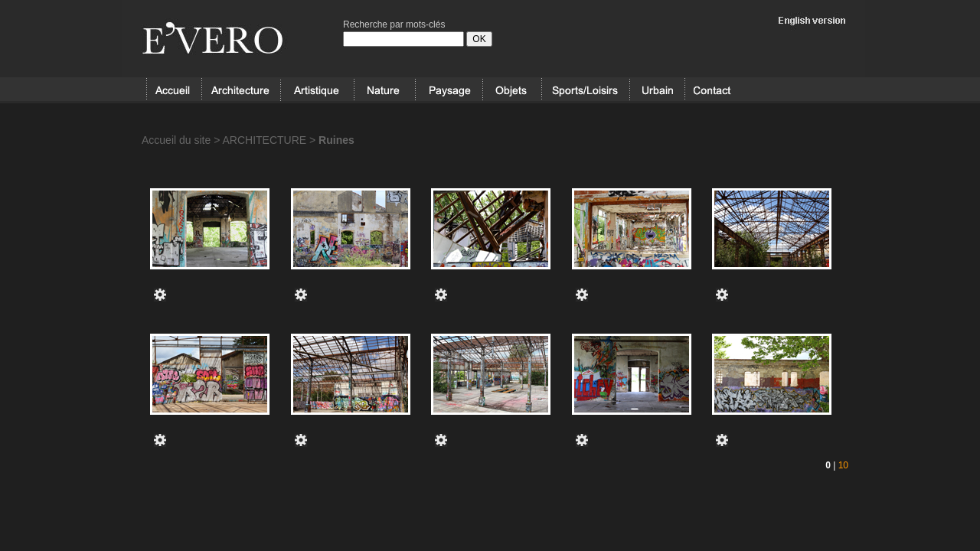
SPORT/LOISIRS (586, 90)
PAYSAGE (449, 90)
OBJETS (512, 90)
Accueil (174, 90)
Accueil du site (176, 140)
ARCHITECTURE (241, 90)
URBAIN (657, 90)
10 (843, 465)
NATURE (384, 90)
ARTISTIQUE (317, 90)
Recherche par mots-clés (394, 24)
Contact (712, 90)
